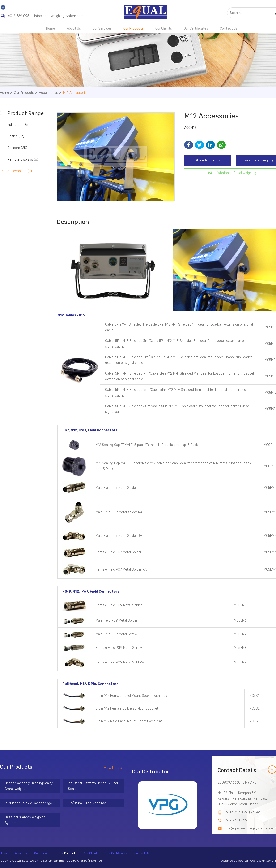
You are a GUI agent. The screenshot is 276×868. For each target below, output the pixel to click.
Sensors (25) (17, 148)
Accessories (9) (20, 171)
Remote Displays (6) (23, 159)
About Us (74, 28)
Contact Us (229, 28)
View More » (113, 768)
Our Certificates (196, 28)
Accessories (51, 93)
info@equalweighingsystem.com (59, 16)
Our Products (134, 28)
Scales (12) (16, 136)
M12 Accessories (76, 93)
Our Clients (164, 28)
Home (51, 28)
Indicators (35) (18, 125)
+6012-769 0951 (18, 16)
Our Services (102, 28)
